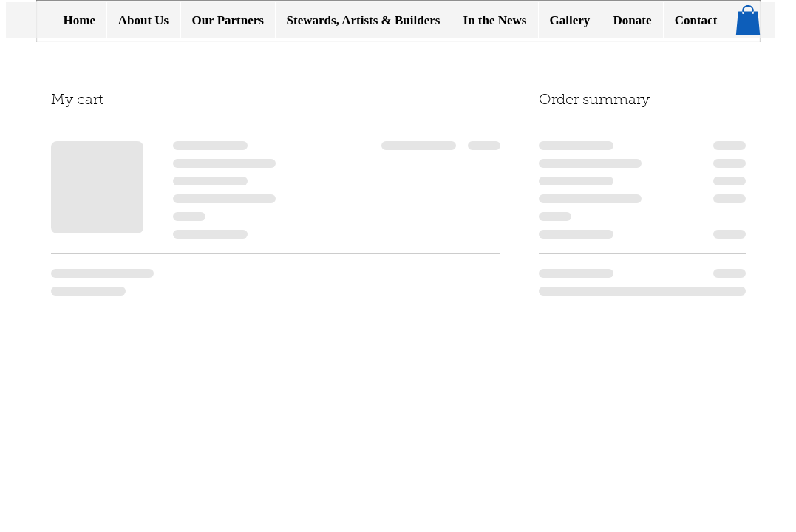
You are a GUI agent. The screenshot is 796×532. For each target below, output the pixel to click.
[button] (748, 20)
